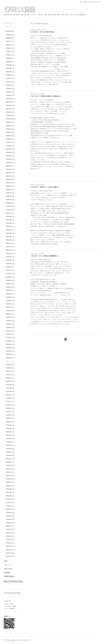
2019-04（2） (11, 314)
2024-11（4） (11, 95)
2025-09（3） (11, 61)
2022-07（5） (11, 183)
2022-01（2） (11, 203)
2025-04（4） (11, 78)
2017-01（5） (11, 405)
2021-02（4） (11, 240)
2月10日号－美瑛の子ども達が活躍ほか (45, 187)
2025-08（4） (11, 65)
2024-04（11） (11, 119)
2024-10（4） (11, 98)
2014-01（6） (11, 469)
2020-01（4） (11, 284)
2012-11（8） (11, 512)
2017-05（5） (11, 391)
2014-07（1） (11, 459)
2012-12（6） (11, 509)
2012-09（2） (11, 519)
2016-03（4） (11, 438)
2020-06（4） (11, 267)
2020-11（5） (11, 250)
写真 (6, 561)
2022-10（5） (11, 173)
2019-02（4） (11, 321)
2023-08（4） (11, 139)
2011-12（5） (11, 549)
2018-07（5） (11, 344)
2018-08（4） (11, 341)
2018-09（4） (11, 337)
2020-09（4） (11, 257)
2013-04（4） (11, 496)
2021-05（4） (11, 230)
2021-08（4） (11, 220)
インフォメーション (11, 27)
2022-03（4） (11, 196)
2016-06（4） (11, 428)
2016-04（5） (11, 435)
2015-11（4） (11, 452)
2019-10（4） (11, 294)
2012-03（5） (11, 539)
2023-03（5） (11, 156)
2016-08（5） (11, 422)
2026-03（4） (11, 41)
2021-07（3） (11, 223)
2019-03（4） (11, 317)
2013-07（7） (11, 485)
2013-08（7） (11, 482)
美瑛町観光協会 (9, 576)
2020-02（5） (11, 280)
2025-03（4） (11, 82)
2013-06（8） (11, 489)
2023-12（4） (11, 125)
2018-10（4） (11, 334)
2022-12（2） (11, 166)
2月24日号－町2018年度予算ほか (43, 32)
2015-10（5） (11, 455)
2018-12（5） (11, 327)
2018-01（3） (11, 364)
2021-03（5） (11, 236)
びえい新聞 (12, 640)
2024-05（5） (11, 115)
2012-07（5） (11, 526)
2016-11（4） (11, 411)
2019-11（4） (11, 290)
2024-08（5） (11, 105)
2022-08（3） (11, 179)
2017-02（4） (11, 401)
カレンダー (8, 565)
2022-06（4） (11, 186)
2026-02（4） (11, 45)
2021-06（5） (11, 226)
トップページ (8, 23)
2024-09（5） (11, 102)
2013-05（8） (11, 492)
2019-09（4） (11, 297)
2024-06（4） (11, 112)
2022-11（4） (11, 169)
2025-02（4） (11, 85)
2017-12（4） (11, 368)
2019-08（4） (11, 300)
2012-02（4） (11, 543)
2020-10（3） (11, 253)
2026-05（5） (11, 35)
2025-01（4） (11, 88)
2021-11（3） (11, 210)
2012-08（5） (11, 523)
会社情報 (7, 573)
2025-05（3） (11, 75)
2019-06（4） (11, 307)
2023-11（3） (11, 129)
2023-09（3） (11, 135)
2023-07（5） (11, 142)
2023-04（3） (11, 152)
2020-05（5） (11, 270)
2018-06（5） (11, 348)
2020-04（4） (11, 273)
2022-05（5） (11, 189)
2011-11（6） (11, 553)
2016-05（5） (11, 432)
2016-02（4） (11, 442)
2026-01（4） (11, 48)
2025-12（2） (11, 51)
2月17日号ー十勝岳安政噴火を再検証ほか (46, 96)
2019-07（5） (11, 304)
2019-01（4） (11, 324)
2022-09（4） (11, 176)
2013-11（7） (11, 472)
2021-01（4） (11, 243)
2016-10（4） (11, 415)
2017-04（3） (11, 395)
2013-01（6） (11, 506)
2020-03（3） (11, 277)
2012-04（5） (11, 536)
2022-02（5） (11, 199)
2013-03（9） (11, 499)
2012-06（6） (11, 529)
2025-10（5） (11, 58)
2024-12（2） (11, 92)
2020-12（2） (11, 247)
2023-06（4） (11, 146)
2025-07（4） (11, 68)
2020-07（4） (11, 263)
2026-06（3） (11, 31)
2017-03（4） (11, 398)
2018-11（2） (11, 331)
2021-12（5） (11, 206)
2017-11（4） (11, 371)
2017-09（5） (11, 378)
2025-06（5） (11, 72)
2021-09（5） (11, 216)
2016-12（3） (11, 408)
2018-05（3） (11, 351)
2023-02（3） (11, 159)
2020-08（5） (11, 260)
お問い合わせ (8, 569)
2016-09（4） (11, 418)
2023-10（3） (11, 132)
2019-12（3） (11, 287)
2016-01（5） (11, 445)
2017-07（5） (11, 385)
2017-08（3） (11, 381)
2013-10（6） (11, 475)
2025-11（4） (11, 55)
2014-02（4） (11, 465)
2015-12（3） (11, 448)
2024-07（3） (11, 109)
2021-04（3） (11, 233)
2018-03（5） (11, 358)
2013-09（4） (11, 479)
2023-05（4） (11, 149)
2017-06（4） (11, 388)
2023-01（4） (11, 162)
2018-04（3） (11, 354)
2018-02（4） (11, 361)
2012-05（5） (11, 533)
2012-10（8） (11, 516)
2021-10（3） (11, 213)
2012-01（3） (11, 546)
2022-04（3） (11, 193)
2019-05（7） (11, 310)
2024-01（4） (11, 122)
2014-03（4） (11, 462)
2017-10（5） (11, 374)
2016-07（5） (11, 425)
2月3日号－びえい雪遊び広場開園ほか (45, 256)
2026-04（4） (11, 38)
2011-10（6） (11, 556)
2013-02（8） (11, 502)
